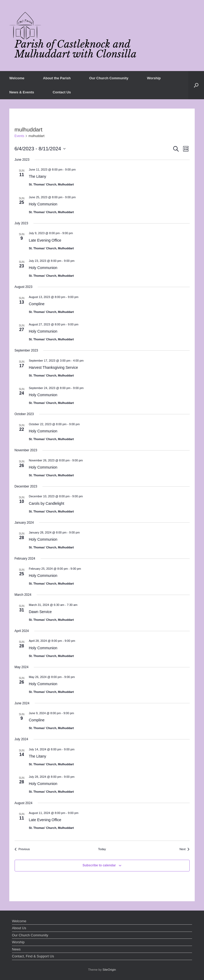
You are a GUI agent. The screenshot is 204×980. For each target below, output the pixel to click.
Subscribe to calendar (99, 865)
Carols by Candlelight (47, 503)
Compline (37, 304)
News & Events (22, 92)
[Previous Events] (22, 849)
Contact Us (62, 92)
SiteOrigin (109, 970)
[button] (196, 85)
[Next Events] (185, 849)
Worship (154, 78)
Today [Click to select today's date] (102, 849)
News (16, 949)
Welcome (17, 78)
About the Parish (57, 78)
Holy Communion (43, 204)
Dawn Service (40, 612)
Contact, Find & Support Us (33, 956)
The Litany (38, 176)
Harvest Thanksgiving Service (54, 367)
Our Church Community (109, 78)
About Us (19, 928)
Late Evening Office (45, 240)
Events (20, 136)
